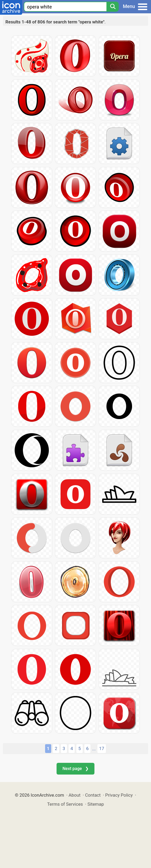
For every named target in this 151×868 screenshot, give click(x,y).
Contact (93, 795)
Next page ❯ (75, 769)
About (75, 795)
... (94, 749)
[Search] (113, 7)
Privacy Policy (119, 795)
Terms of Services (65, 804)
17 (102, 748)
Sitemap (96, 804)
